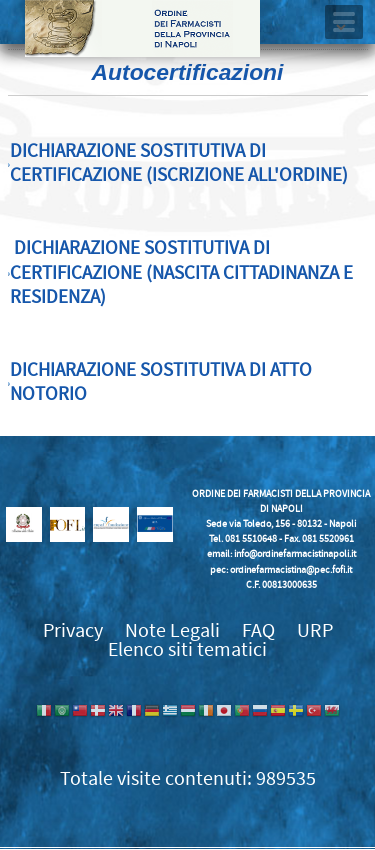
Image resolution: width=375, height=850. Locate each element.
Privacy (73, 630)
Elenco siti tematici (187, 649)
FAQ (258, 630)
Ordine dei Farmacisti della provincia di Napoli (142, 28)
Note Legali (172, 630)
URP (315, 630)
